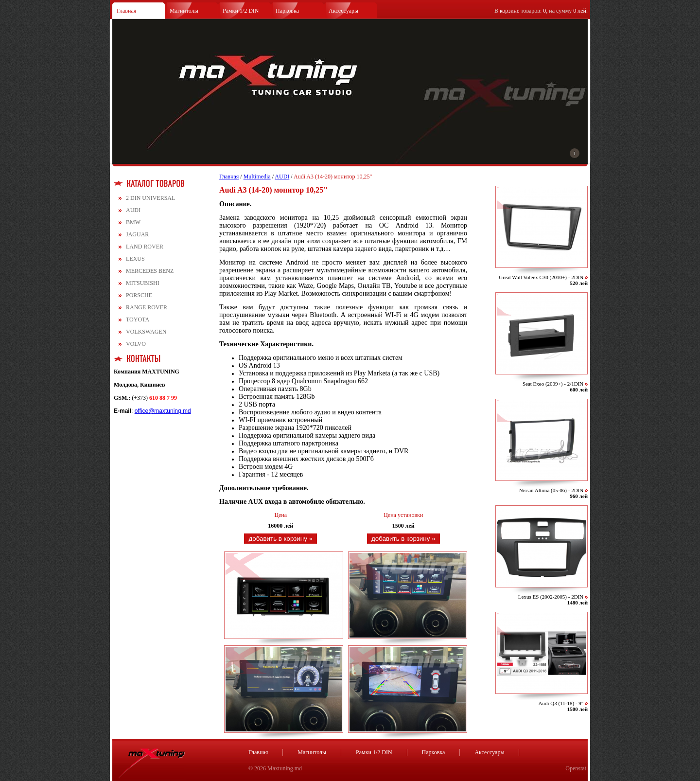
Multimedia (257, 177)
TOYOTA (138, 319)
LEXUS (135, 259)
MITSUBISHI (143, 283)
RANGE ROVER (147, 307)
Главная (126, 11)
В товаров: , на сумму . (541, 11)
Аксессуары (343, 11)
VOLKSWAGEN (146, 332)
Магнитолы (184, 11)
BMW (133, 222)
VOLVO (136, 344)
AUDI (133, 210)
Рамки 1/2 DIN (241, 11)
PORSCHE (139, 295)
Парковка (287, 11)
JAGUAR (137, 234)
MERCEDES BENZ (150, 271)
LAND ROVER (145, 247)
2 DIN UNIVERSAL (150, 198)
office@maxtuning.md (163, 411)
